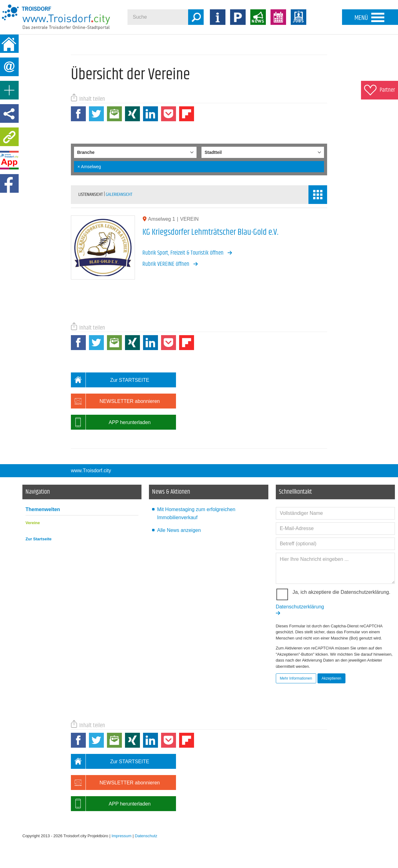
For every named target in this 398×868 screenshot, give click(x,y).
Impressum (122, 836)
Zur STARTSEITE (110, 380)
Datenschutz (146, 836)
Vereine (33, 523)
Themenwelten (43, 509)
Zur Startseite (39, 539)
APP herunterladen (111, 422)
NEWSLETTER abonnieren (115, 401)
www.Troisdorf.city (91, 471)
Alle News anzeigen (179, 530)
